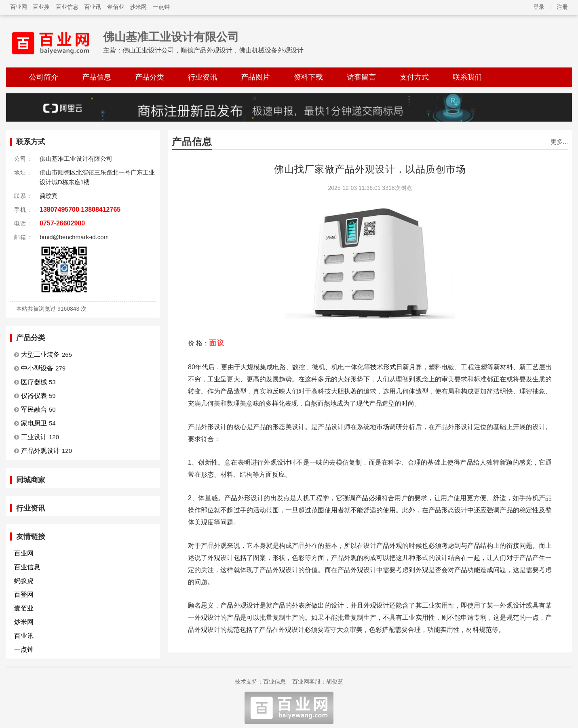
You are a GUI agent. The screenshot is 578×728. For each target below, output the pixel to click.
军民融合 (34, 409)
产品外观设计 (40, 451)
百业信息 (67, 7)
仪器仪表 (34, 396)
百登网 (24, 594)
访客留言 (361, 77)
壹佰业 (116, 7)
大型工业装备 (40, 355)
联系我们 (467, 77)
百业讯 (93, 7)
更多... (559, 142)
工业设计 (34, 437)
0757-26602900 (62, 223)
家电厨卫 (34, 423)
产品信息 (97, 77)
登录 (539, 7)
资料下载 (308, 77)
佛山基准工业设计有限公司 (171, 37)
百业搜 (41, 7)
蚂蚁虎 (24, 581)
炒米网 (138, 7)
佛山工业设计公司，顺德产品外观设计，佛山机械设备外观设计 (213, 50)
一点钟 (161, 7)
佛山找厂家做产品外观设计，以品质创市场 (370, 169)
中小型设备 (37, 368)
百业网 (19, 7)
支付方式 (414, 77)
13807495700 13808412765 (80, 209)
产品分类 (150, 77)
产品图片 (255, 77)
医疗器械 (34, 382)
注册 (562, 7)
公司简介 (44, 77)
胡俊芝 (335, 682)
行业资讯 (203, 77)
